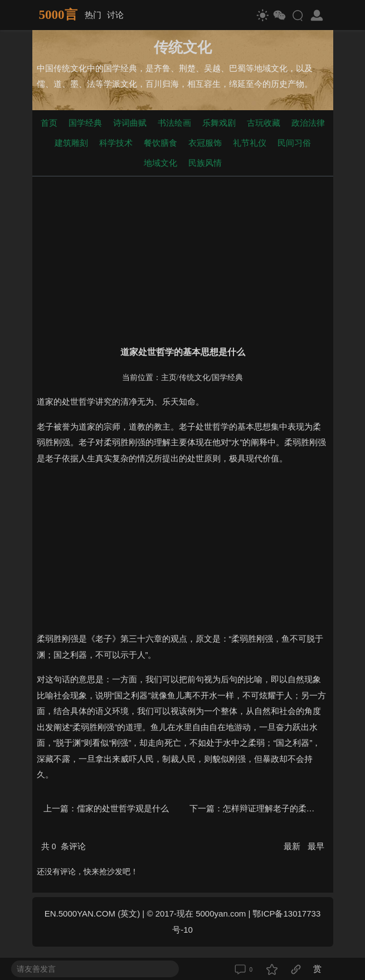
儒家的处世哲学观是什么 (123, 808)
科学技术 (116, 143)
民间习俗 (294, 143)
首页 (49, 123)
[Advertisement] (183, 259)
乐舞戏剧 (219, 123)
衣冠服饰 (205, 143)
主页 (169, 378)
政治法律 (308, 123)
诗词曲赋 (130, 123)
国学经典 (85, 123)
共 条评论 (64, 846)
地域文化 (160, 163)
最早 (316, 846)
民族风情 (205, 163)
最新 (293, 846)
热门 (93, 15)
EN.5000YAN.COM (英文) (92, 913)
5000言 (58, 15)
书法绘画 (174, 123)
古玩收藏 (264, 123)
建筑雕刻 (71, 143)
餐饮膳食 (160, 143)
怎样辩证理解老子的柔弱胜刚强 (281, 808)
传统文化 (194, 378)
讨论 (115, 15)
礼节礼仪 (250, 143)
